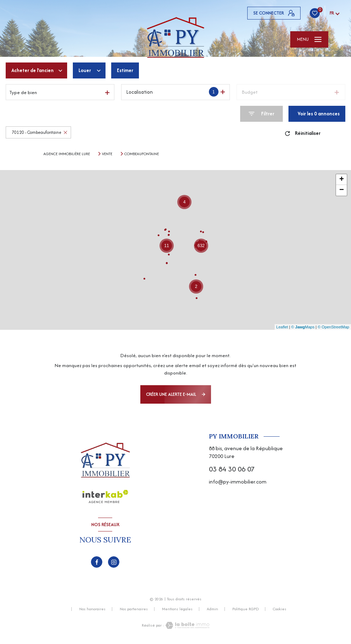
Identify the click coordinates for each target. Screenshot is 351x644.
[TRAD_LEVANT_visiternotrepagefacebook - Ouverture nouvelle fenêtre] (97, 562)
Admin (212, 609)
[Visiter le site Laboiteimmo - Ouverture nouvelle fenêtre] (187, 625)
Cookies (280, 609)
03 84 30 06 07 (232, 469)
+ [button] (342, 180)
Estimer (125, 70)
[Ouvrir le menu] (309, 39)
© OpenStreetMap (333, 327)
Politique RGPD (245, 609)
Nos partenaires (134, 609)
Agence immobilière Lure (67, 154)
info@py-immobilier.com (238, 482)
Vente (107, 154)
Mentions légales (177, 609)
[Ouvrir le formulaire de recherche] (261, 114)
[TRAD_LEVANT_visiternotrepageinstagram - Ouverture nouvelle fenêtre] (114, 562)
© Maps (303, 327)
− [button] (342, 190)
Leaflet (282, 327)
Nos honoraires (92, 609)
